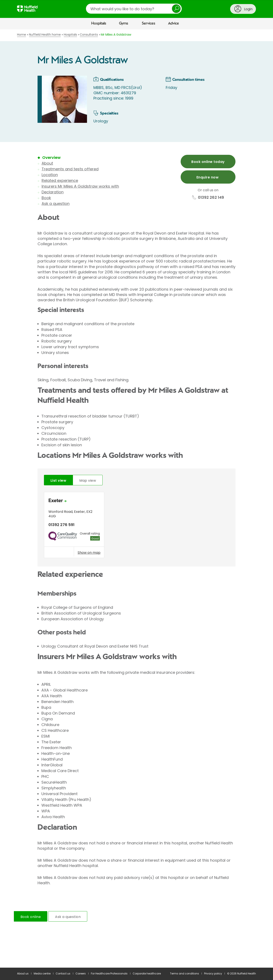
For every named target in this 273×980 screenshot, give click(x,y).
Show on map (89, 552)
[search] (134, 9)
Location (50, 175)
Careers (81, 973)
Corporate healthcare (147, 973)
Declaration (53, 192)
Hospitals (99, 23)
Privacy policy (213, 973)
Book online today (208, 162)
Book (46, 198)
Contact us (63, 973)
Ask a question (56, 204)
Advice (174, 23)
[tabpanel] (136, 526)
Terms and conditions (184, 973)
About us (23, 973)
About (47, 163)
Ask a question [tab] (68, 917)
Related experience (60, 180)
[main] (136, 499)
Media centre (42, 973)
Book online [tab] (31, 917)
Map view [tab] (88, 481)
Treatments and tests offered (70, 169)
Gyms (124, 23)
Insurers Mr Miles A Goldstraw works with (80, 186)
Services (149, 23)
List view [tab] (58, 481)
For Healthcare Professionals (109, 973)
